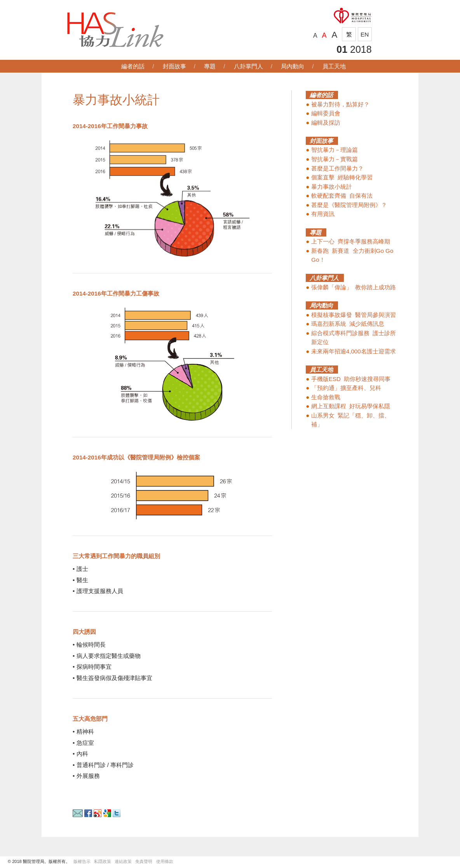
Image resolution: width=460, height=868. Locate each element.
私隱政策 (103, 861)
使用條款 (165, 861)
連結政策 (125, 861)
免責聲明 (144, 861)
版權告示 (82, 861)
